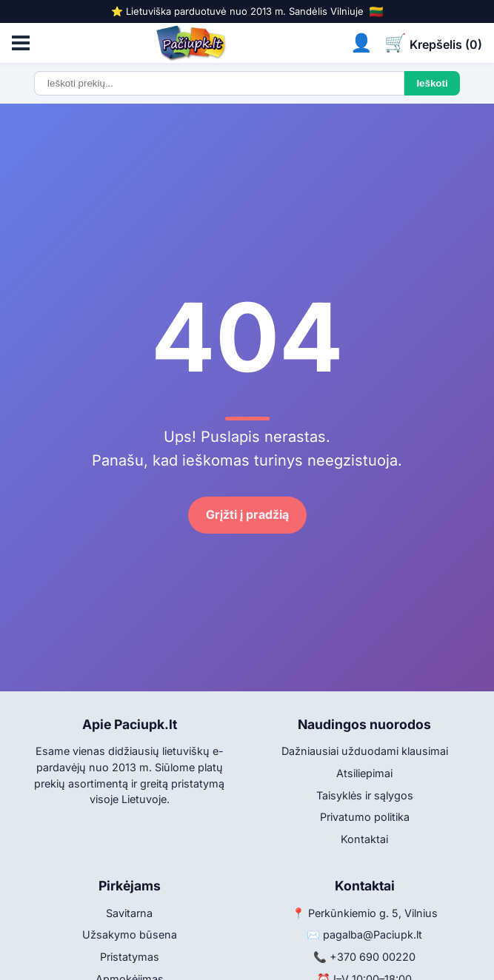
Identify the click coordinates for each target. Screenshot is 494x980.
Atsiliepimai (364, 773)
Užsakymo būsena (130, 934)
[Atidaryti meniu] (21, 43)
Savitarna (129, 913)
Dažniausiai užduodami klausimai (365, 751)
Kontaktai (364, 839)
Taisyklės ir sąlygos (365, 795)
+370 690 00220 (373, 957)
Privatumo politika (365, 817)
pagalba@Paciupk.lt (373, 934)
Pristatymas (130, 957)
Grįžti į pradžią (247, 515)
